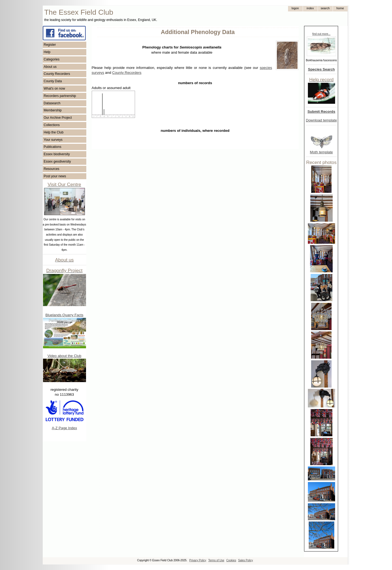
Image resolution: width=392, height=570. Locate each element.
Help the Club (54, 132)
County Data (53, 81)
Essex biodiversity (57, 154)
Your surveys (53, 140)
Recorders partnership (60, 96)
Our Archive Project (58, 118)
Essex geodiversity (57, 161)
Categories (52, 59)
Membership (53, 110)
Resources (52, 169)
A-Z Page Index (64, 428)
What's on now (54, 89)
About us (50, 67)
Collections (52, 125)
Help (47, 52)
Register (50, 45)
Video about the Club (64, 356)
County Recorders (57, 74)
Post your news (55, 176)
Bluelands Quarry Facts (64, 315)
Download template (321, 120)
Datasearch (52, 103)
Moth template (321, 152)
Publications (53, 147)
